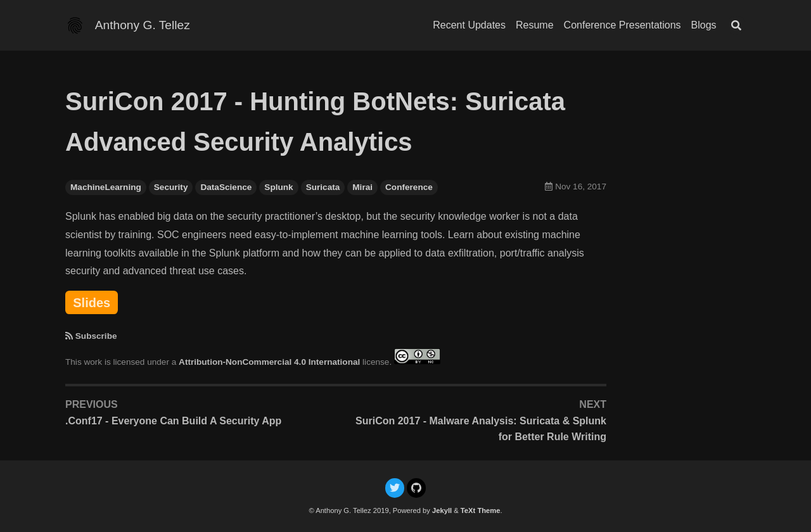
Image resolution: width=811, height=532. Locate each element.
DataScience (226, 187)
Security (171, 187)
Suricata (323, 187)
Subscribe (96, 336)
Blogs (704, 25)
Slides (92, 303)
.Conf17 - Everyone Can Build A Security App (173, 421)
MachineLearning (106, 187)
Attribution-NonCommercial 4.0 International (269, 361)
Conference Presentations (623, 25)
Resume (535, 25)
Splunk (278, 187)
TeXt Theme (481, 510)
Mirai (362, 187)
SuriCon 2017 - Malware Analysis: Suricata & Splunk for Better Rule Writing (481, 429)
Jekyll (442, 510)
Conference (409, 187)
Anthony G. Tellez (143, 25)
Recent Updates (469, 25)
